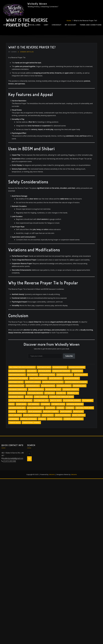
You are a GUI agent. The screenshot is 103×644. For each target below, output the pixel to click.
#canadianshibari (77, 367)
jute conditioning (36, 408)
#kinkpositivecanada (18, 378)
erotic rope (56, 400)
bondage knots (16, 397)
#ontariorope (56, 378)
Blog (23, 25)
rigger (12, 411)
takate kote (15, 422)
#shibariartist (33, 386)
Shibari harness (55, 419)
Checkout (57, 25)
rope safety (48, 415)
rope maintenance (32, 415)
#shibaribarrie (48, 386)
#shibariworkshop (17, 393)
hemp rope (21, 404)
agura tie (61, 393)
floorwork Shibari (72, 400)
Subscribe (69, 356)
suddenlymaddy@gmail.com (13, 458)
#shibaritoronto (71, 389)
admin (12, 52)
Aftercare (50, 393)
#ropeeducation (16, 386)
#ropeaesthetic (16, 382)
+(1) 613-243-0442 (9, 461)
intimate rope (58, 404)
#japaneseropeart (17, 375)
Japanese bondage (75, 404)
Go (29, 459)
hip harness (34, 404)
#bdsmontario (44, 367)
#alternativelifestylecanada (22, 367)
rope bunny (66, 411)
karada (60, 408)
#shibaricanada (64, 386)
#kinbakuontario (65, 375)
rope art (22, 411)
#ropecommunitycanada (76, 382)
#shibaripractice (53, 389)
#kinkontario (81, 375)
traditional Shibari (31, 422)
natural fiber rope (85, 408)
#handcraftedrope (61, 371)
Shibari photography (73, 419)
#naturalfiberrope (38, 378)
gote (12, 404)
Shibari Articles (27, 52)
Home (14, 25)
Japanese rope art (17, 408)
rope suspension (63, 415)
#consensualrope (17, 371)
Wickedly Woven (37, 4)
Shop (6, 25)
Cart (46, 25)
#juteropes (32, 375)
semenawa (14, 419)
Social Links (35, 25)
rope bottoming (51, 411)
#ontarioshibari (72, 378)
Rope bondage (35, 411)
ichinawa (45, 404)
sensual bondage (29, 419)
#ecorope (32, 371)
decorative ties (41, 400)
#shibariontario (36, 389)
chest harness (41, 397)
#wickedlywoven (35, 393)
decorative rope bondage (20, 400)
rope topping (79, 415)
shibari (42, 419)
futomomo (88, 400)
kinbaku (70, 408)
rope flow (78, 411)
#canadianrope (60, 367)
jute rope (50, 408)
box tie (29, 397)
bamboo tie (73, 393)
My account (71, 25)
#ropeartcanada (33, 382)
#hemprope (77, 371)
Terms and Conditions (91, 25)
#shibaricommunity (18, 389)
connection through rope (61, 397)
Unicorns (52, 474)
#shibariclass (79, 386)
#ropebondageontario (53, 382)
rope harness (15, 415)
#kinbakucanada (47, 375)
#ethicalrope (44, 371)
